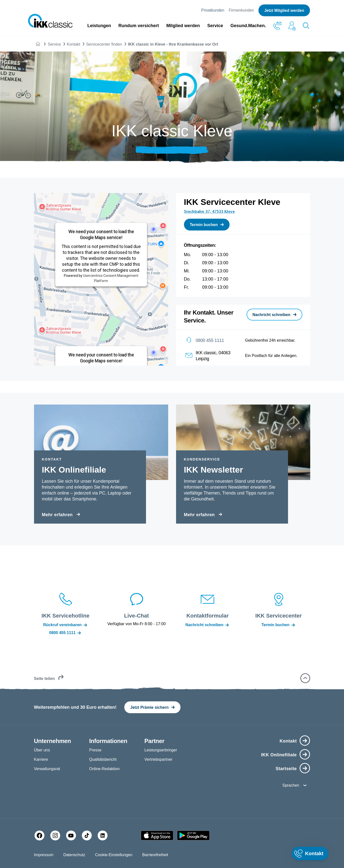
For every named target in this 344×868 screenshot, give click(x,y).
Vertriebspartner (158, 759)
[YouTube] (71, 835)
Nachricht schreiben (208, 625)
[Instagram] (55, 835)
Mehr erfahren (57, 515)
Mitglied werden (183, 26)
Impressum (44, 855)
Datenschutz (74, 855)
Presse (95, 750)
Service (215, 26)
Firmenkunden (241, 10)
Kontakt (73, 44)
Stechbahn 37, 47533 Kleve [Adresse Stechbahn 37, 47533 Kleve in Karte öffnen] (209, 212)
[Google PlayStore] (193, 835)
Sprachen (291, 785)
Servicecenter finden (104, 44)
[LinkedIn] (103, 835)
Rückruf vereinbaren (65, 625)
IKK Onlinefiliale (279, 755)
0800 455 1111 (210, 340)
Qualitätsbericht (103, 759)
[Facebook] (39, 835)
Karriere (41, 759)
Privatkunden (213, 10)
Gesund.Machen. (248, 26)
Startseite (286, 769)
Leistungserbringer (161, 750)
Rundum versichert (139, 26)
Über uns (42, 750)
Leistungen (99, 26)
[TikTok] (87, 835)
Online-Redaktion (104, 769)
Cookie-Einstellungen (114, 855)
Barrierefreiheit (155, 855)
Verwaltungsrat (47, 769)
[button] (305, 678)
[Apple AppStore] (157, 835)
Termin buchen (279, 625)
